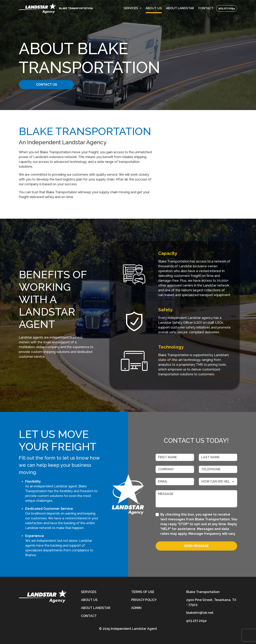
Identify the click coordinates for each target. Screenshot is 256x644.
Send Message (196, 546)
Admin (136, 608)
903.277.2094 (227, 8)
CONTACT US (49, 85)
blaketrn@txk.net (200, 613)
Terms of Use (143, 592)
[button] (133, 8)
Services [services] (89, 592)
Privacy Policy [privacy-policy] (144, 600)
